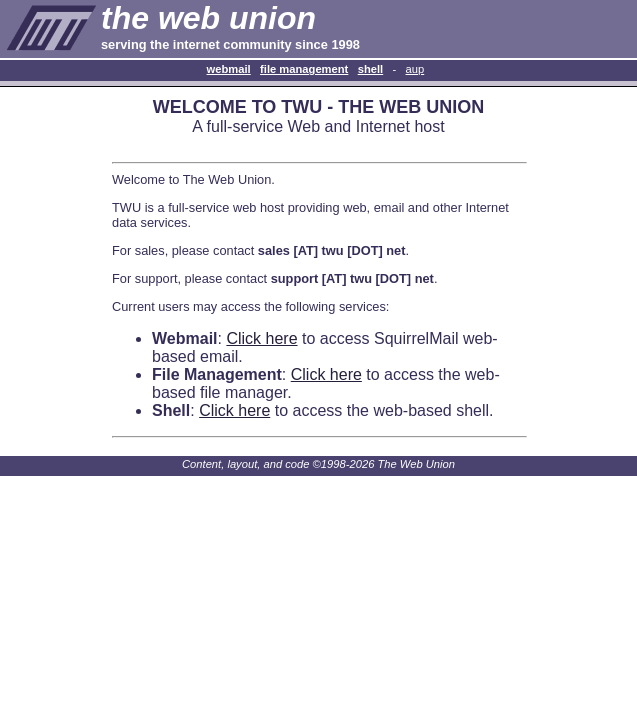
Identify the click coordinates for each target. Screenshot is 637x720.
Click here (261, 338)
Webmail (229, 69)
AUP (415, 69)
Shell (371, 69)
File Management (304, 69)
